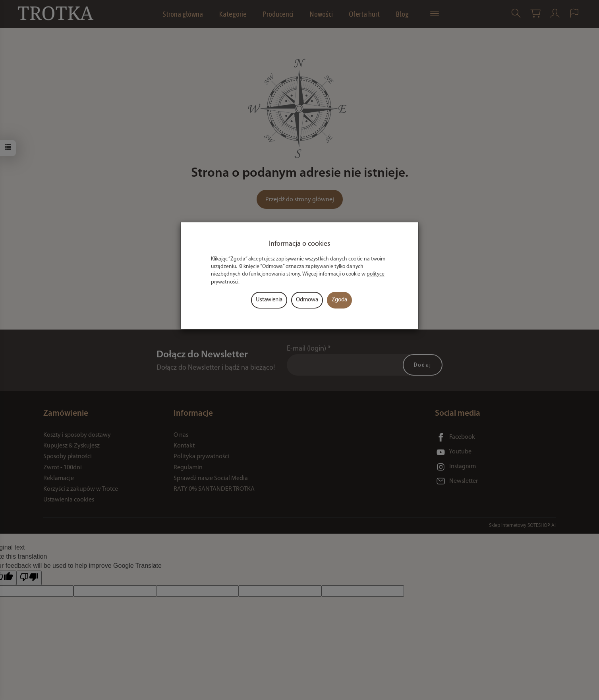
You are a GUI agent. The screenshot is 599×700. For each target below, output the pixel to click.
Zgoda (339, 300)
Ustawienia (269, 300)
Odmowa (307, 300)
